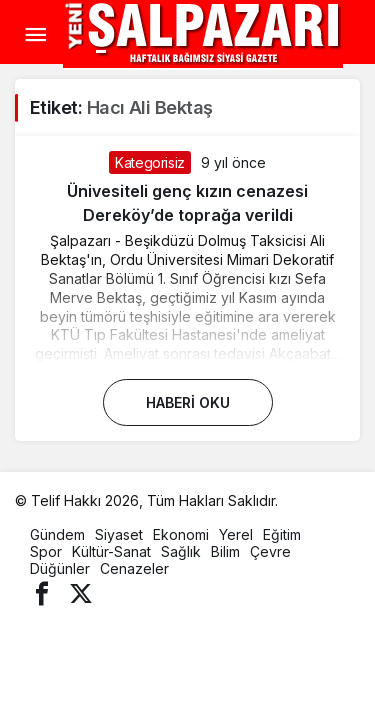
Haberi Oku (188, 402)
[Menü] (35, 35)
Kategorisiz (150, 162)
